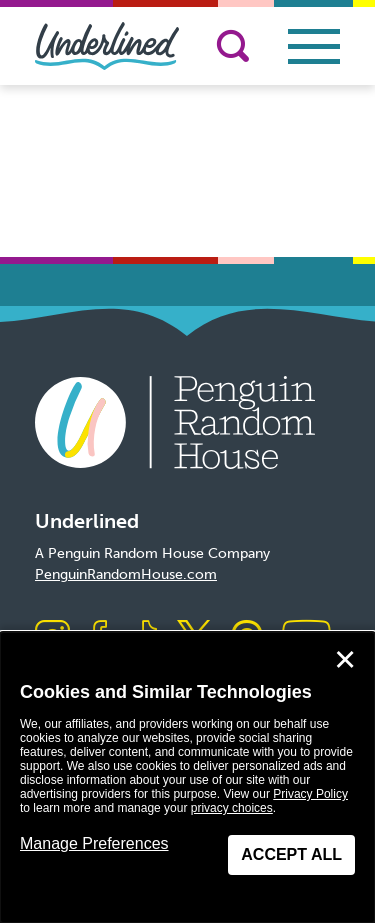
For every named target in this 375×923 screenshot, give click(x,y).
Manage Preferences (94, 843)
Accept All (291, 854)
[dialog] (187, 777)
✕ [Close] (345, 660)
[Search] (233, 46)
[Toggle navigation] (314, 46)
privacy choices (232, 808)
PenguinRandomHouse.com (126, 574)
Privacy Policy (310, 794)
